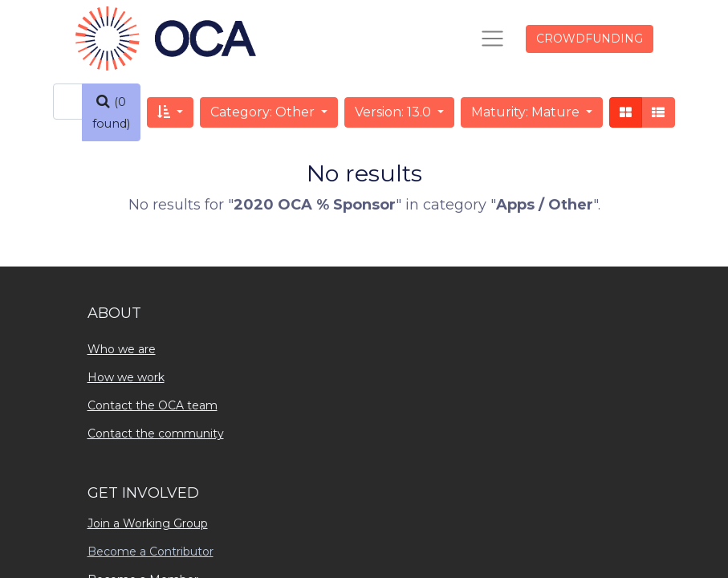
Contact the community (156, 433)
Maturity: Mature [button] (527, 112)
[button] (170, 112)
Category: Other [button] (264, 112)
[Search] (111, 112)
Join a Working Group (148, 523)
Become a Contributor (150, 552)
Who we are (122, 349)
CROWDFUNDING (590, 39)
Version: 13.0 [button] (395, 112)
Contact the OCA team (153, 405)
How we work (126, 377)
